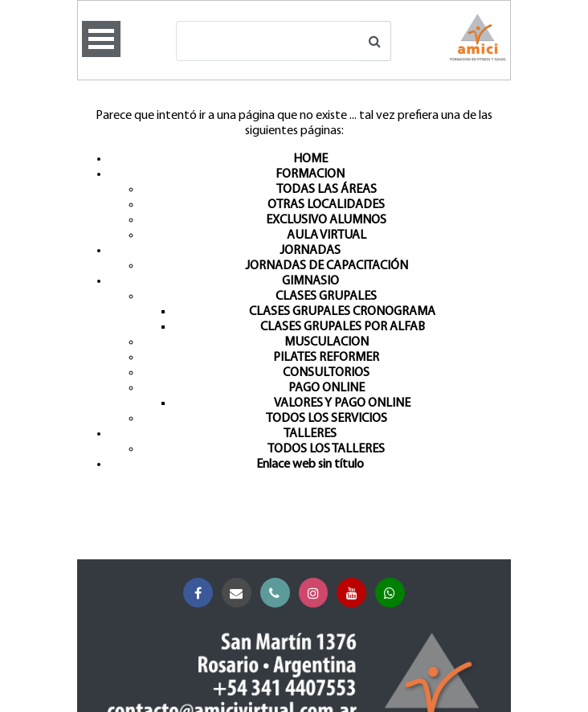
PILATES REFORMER (326, 358)
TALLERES (310, 434)
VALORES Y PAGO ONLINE (342, 403)
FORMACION (310, 174)
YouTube (355, 593)
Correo (240, 593)
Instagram (317, 593)
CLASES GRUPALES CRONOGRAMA (342, 312)
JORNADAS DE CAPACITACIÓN (327, 266)
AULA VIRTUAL (327, 235)
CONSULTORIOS (326, 373)
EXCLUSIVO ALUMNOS (326, 220)
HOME (310, 159)
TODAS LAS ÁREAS (327, 190)
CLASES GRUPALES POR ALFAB (343, 327)
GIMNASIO (310, 281)
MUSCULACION (327, 342)
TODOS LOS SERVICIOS (327, 419)
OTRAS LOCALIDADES (326, 205)
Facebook (201, 593)
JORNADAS (310, 251)
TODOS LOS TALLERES (326, 449)
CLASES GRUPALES (326, 297)
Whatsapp (393, 593)
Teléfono (278, 593)
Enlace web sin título (310, 464)
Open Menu (101, 39)
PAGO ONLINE (327, 388)
